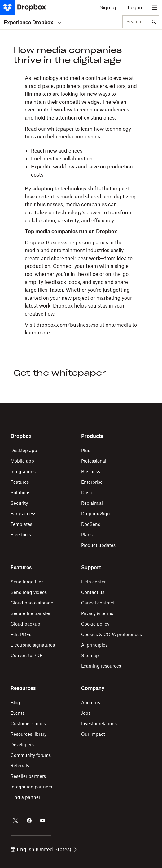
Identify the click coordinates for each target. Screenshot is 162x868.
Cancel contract (98, 603)
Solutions (20, 493)
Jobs (86, 713)
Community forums (31, 755)
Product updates (98, 545)
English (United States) (44, 849)
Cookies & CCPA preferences (112, 634)
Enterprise (92, 482)
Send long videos (29, 592)
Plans (87, 535)
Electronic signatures (33, 645)
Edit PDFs (21, 634)
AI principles (94, 645)
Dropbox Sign (96, 514)
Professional (94, 461)
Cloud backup (25, 624)
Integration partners (31, 787)
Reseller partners (28, 776)
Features (20, 482)
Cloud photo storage (32, 603)
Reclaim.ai (92, 503)
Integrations (23, 471)
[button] (81, 206)
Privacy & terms (97, 613)
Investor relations (99, 724)
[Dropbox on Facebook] (29, 821)
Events (18, 713)
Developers (22, 745)
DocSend (91, 524)
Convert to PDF (26, 655)
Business (91, 471)
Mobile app (22, 461)
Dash (87, 493)
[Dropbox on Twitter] (15, 821)
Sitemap (90, 655)
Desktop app (24, 450)
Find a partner (25, 797)
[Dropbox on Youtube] (43, 821)
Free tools (21, 535)
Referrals (20, 766)
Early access (23, 514)
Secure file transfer (31, 613)
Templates (21, 524)
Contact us (93, 592)
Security (19, 503)
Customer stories (28, 724)
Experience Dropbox (33, 22)
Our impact (93, 734)
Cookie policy (95, 624)
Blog (15, 702)
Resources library (28, 734)
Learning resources (101, 666)
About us (91, 702)
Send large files (27, 582)
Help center (93, 582)
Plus (86, 450)
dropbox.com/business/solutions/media (84, 325)
